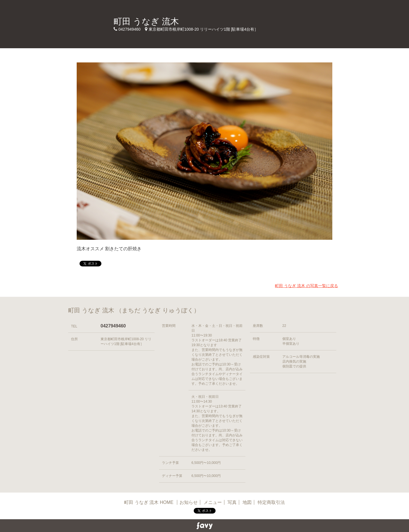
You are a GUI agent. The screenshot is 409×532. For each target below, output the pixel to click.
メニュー (213, 502)
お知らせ (189, 502)
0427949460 (113, 326)
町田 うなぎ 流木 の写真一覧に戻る (306, 286)
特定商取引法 (271, 502)
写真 (232, 502)
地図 (247, 502)
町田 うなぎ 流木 (146, 21)
